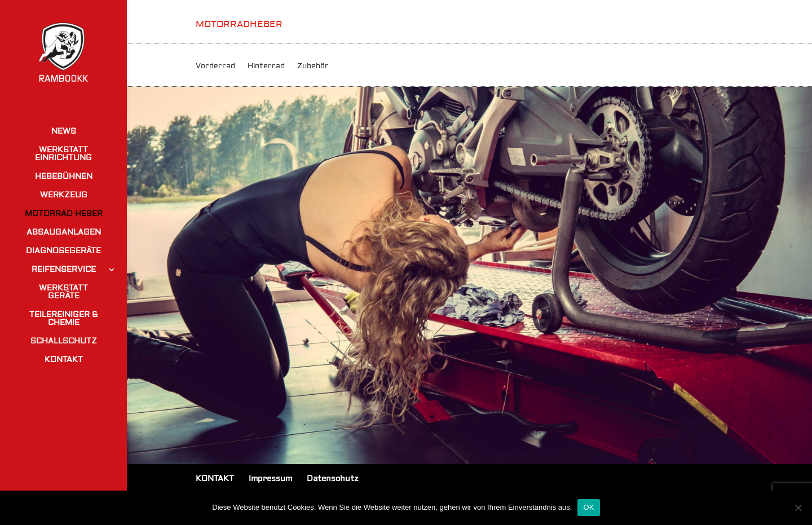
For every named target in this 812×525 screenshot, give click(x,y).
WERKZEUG (64, 196)
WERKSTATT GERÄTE (63, 293)
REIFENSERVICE (64, 270)
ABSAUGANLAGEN (64, 233)
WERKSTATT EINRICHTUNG (63, 155)
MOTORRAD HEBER (64, 214)
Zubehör (313, 66)
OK (588, 507)
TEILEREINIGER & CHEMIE (64, 319)
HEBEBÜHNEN (64, 177)
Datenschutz (333, 479)
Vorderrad (215, 66)
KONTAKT (64, 360)
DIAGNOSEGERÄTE (63, 252)
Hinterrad (266, 66)
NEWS (64, 132)
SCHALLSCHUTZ (64, 342)
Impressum (270, 479)
